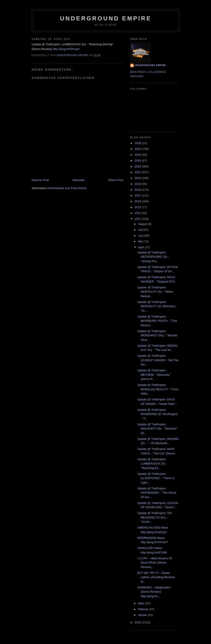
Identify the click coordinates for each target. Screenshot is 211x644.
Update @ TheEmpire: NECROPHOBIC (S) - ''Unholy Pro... (153, 257)
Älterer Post (116, 180)
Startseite (78, 180)
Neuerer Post (40, 180)
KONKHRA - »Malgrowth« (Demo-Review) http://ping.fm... (154, 592)
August (143, 224)
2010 (138, 622)
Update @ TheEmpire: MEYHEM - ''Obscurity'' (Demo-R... (154, 375)
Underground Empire (106, 18)
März (142, 603)
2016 (138, 201)
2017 (138, 196)
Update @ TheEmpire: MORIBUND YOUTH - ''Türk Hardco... (157, 321)
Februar (144, 609)
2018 (138, 190)
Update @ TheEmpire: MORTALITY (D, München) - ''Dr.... (157, 306)
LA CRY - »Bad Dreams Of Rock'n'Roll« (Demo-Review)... (155, 563)
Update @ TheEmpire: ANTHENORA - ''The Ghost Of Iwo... (157, 493)
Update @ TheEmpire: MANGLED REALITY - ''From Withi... (158, 389)
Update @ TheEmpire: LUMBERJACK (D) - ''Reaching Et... (152, 464)
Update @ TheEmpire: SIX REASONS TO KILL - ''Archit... (155, 517)
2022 (138, 166)
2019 (138, 184)
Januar (143, 615)
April (141, 247)
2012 (138, 213)
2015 (138, 207)
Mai (141, 241)
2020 (138, 178)
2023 (138, 161)
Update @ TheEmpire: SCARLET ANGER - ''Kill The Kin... (158, 360)
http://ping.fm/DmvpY (66, 49)
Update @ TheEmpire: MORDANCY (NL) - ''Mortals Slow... (157, 335)
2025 (138, 149)
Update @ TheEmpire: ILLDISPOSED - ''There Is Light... (156, 478)
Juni (141, 236)
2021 (138, 172)
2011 (138, 219)
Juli (141, 230)
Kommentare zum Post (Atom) (67, 188)
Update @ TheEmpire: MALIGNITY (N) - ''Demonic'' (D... (157, 429)
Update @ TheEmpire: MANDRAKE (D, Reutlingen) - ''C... (158, 414)
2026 (138, 143)
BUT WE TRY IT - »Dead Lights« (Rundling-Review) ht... (156, 577)
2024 (138, 155)
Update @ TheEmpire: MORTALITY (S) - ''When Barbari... (155, 292)
